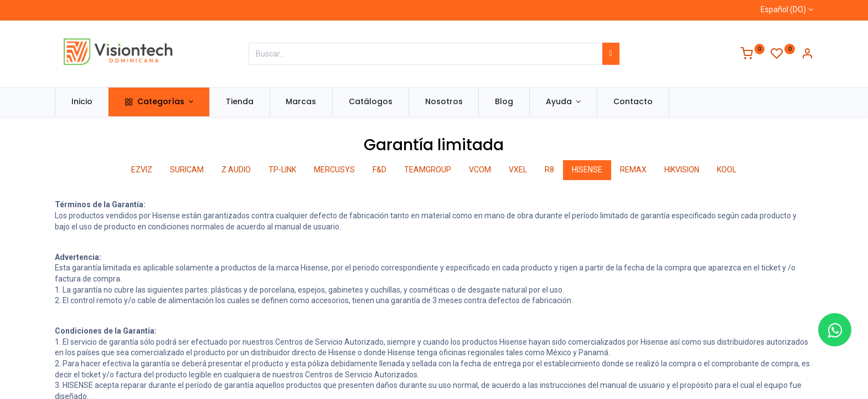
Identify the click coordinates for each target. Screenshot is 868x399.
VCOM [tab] (480, 170)
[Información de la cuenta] (807, 55)
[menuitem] (82, 102)
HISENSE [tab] (587, 170)
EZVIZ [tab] (142, 170)
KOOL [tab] (727, 170)
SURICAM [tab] (187, 170)
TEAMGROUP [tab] (428, 170)
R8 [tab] (549, 170)
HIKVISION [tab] (682, 170)
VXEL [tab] (518, 170)
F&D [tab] (379, 170)
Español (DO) (783, 9)
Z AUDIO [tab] (236, 170)
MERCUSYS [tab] (334, 170)
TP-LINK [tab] (282, 170)
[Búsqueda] (611, 54)
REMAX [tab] (633, 170)
